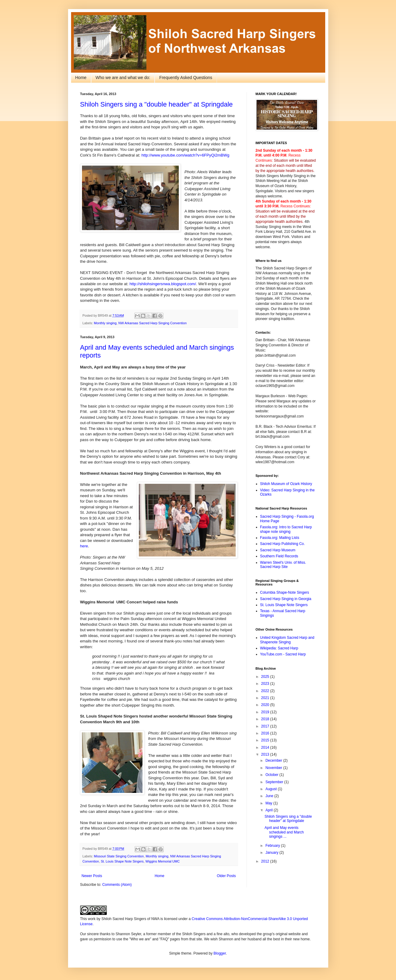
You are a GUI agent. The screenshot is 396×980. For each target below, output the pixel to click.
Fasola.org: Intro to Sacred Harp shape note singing (286, 529)
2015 (266, 740)
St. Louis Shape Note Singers (122, 861)
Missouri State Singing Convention (119, 856)
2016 (266, 733)
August (272, 789)
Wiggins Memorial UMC (163, 861)
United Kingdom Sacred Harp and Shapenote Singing (287, 640)
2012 (266, 861)
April (269, 810)
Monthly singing (105, 323)
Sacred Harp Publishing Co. (283, 544)
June (270, 796)
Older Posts (226, 876)
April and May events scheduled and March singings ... (284, 832)
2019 (266, 712)
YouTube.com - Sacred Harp (283, 654)
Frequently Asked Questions (186, 78)
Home (81, 78)
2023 (266, 684)
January (272, 853)
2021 (266, 698)
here (84, 546)
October (272, 775)
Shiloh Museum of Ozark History (286, 484)
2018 (266, 719)
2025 (266, 677)
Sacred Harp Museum (278, 550)
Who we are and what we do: (123, 78)
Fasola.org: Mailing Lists (280, 538)
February (273, 846)
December (274, 761)
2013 (266, 754)
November (274, 768)
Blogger (220, 953)
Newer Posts (92, 876)
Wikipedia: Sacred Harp (279, 648)
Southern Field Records (279, 556)
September (275, 782)
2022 (266, 691)
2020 (266, 705)
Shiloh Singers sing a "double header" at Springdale (157, 104)
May (269, 803)
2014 (266, 747)
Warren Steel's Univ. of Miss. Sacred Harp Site (283, 565)
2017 (266, 726)
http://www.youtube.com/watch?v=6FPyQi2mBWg (185, 155)
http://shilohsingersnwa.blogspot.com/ (163, 284)
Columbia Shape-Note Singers (285, 592)
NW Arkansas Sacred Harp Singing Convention (152, 323)
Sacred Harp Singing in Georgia (286, 599)
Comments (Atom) (117, 885)
